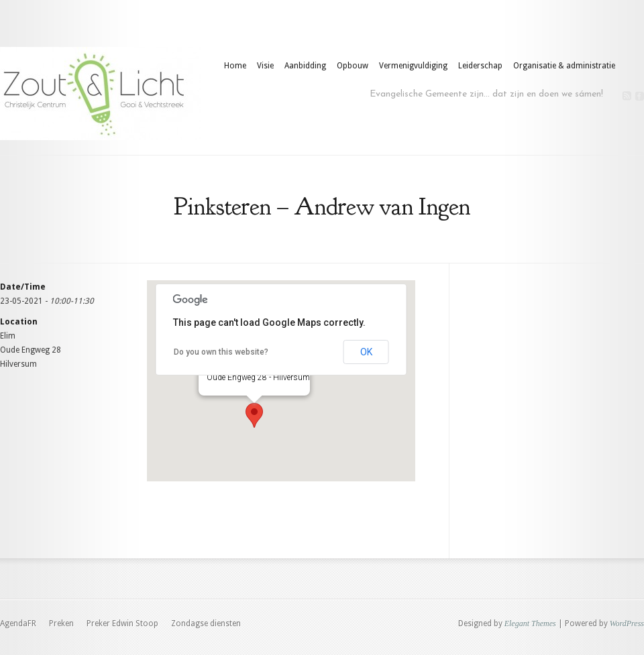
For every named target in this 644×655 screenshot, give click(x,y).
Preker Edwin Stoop (122, 623)
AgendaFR (18, 623)
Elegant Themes (530, 623)
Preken (61, 623)
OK (366, 352)
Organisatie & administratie (564, 66)
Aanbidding (305, 66)
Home (235, 66)
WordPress (627, 623)
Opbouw (353, 66)
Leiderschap (480, 66)
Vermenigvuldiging (413, 66)
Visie (265, 66)
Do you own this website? (221, 352)
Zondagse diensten (206, 623)
